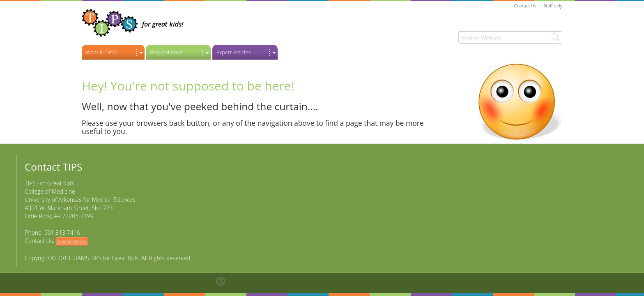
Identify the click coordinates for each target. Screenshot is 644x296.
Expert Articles (234, 52)
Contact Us (525, 6)
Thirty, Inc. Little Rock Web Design (225, 281)
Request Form (167, 52)
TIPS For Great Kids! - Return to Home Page (133, 23)
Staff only (553, 6)
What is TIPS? (102, 52)
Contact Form (72, 241)
